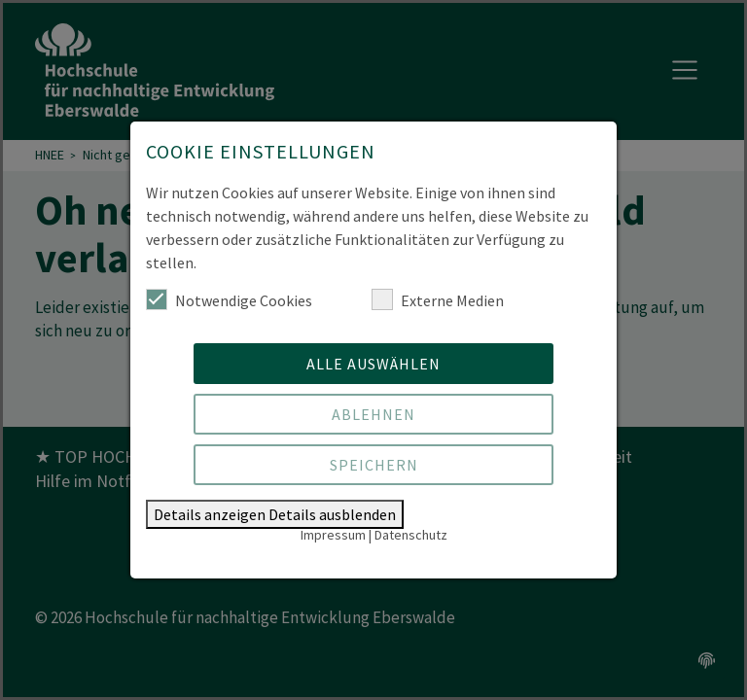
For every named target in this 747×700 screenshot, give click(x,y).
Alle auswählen (373, 364)
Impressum (333, 535)
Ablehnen (373, 414)
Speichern (374, 465)
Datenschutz (411, 535)
